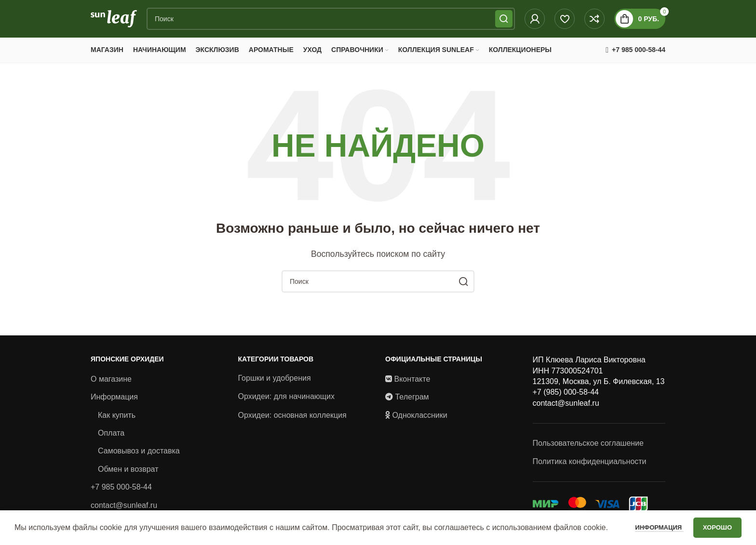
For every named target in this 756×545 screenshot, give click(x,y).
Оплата (111, 439)
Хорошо (717, 527)
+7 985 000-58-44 (121, 493)
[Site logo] (114, 21)
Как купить (117, 421)
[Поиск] (331, 22)
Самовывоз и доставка (139, 457)
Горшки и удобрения (275, 384)
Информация (114, 403)
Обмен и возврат (128, 475)
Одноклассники (419, 421)
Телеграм (412, 403)
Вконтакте (412, 385)
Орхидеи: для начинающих (286, 402)
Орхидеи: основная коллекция (292, 421)
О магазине (111, 385)
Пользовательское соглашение (588, 449)
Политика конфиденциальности (590, 467)
